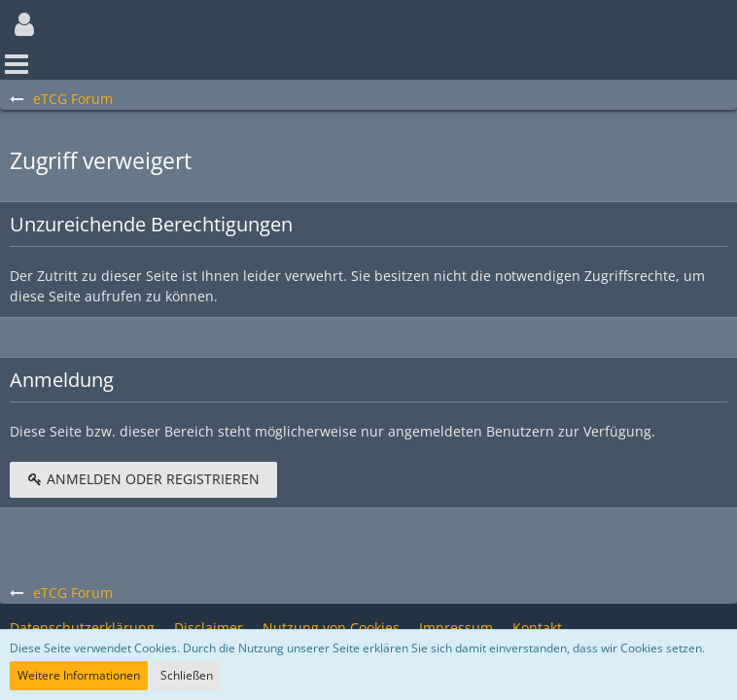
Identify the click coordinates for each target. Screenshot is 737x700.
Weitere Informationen (79, 675)
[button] (24, 24)
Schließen (187, 675)
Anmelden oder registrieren (143, 479)
